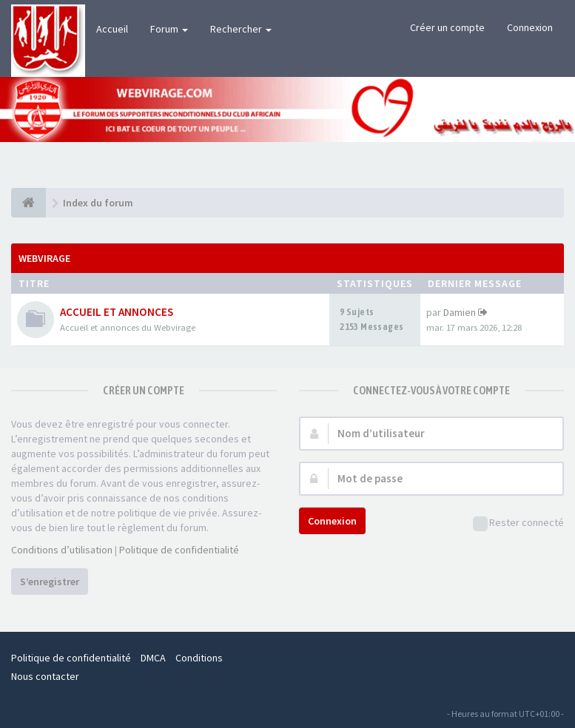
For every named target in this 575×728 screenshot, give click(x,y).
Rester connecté (518, 523)
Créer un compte (447, 27)
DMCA (153, 658)
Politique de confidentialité (179, 550)
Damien (460, 312)
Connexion (530, 27)
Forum (169, 29)
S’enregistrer (50, 582)
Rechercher (241, 29)
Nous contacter (45, 676)
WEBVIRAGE (44, 258)
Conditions (199, 658)
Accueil (112, 29)
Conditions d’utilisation (62, 550)
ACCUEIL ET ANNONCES (117, 312)
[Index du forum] (28, 203)
